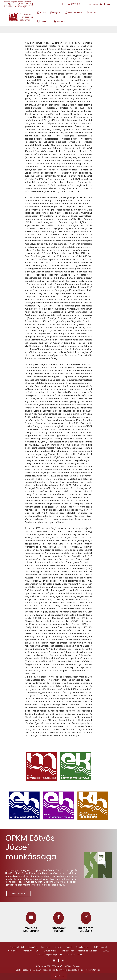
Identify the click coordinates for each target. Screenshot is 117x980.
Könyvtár (55, 13)
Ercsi (38, 951)
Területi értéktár (67, 951)
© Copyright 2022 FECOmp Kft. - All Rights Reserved (58, 966)
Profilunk (59, 931)
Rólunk (91, 13)
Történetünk (27, 951)
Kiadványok (13, 951)
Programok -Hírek (73, 13)
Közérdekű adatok (75, 955)
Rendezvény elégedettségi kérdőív (49, 955)
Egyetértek (59, 976)
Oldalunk (86, 931)
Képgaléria (43, 21)
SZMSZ (106, 951)
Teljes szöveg (18, 894)
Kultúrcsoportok (100, 947)
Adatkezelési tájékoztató (88, 951)
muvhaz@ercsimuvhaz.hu (97, 4)
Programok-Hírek (17, 947)
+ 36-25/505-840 (71, 4)
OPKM (16, 838)
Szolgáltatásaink (83, 947)
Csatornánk (31, 931)
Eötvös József (50, 951)
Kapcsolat (65, 21)
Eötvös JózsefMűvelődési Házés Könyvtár (27, 17)
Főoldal (42, 13)
